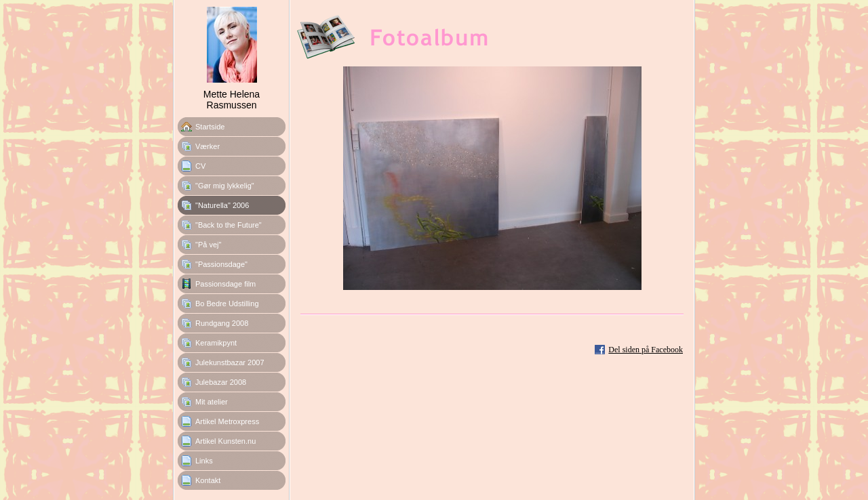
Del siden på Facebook (646, 350)
